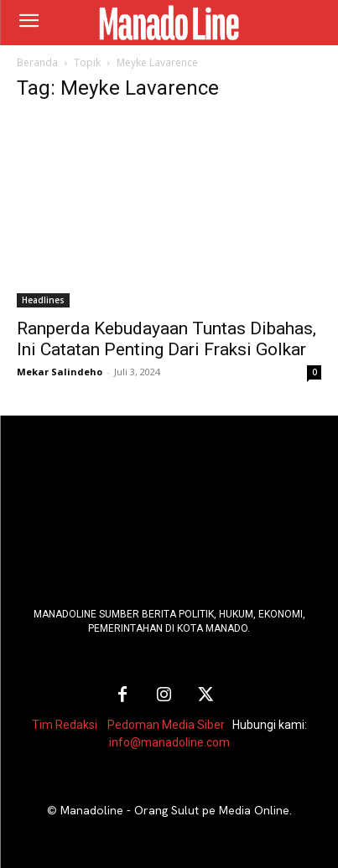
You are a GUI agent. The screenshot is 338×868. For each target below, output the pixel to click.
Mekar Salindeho (60, 372)
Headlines (43, 300)
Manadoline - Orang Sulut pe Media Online (175, 810)
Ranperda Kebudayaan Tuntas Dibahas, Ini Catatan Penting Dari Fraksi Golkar (166, 339)
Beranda (37, 62)
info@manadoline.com (169, 742)
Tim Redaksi (65, 725)
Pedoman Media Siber (166, 725)
